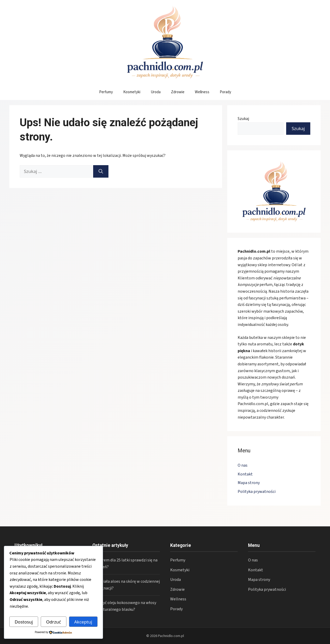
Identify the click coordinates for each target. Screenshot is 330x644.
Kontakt (245, 474)
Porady (225, 92)
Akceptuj (83, 622)
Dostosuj (24, 622)
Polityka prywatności (257, 492)
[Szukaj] (101, 171)
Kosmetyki (132, 92)
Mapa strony (249, 483)
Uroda (156, 92)
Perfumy (106, 92)
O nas (243, 465)
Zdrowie (178, 92)
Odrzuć (54, 622)
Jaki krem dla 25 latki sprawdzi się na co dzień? (125, 563)
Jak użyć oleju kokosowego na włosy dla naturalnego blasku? (124, 606)
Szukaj (243, 119)
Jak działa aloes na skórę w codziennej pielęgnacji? (126, 585)
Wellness (202, 92)
